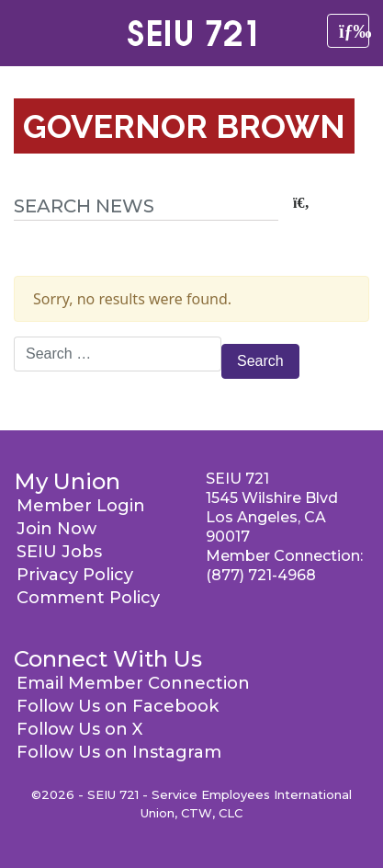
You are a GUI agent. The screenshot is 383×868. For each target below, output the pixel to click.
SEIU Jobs (59, 552)
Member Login (81, 506)
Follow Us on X (79, 729)
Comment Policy (88, 598)
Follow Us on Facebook (118, 706)
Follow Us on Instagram (119, 752)
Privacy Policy (75, 575)
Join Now (56, 529)
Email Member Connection (133, 683)
